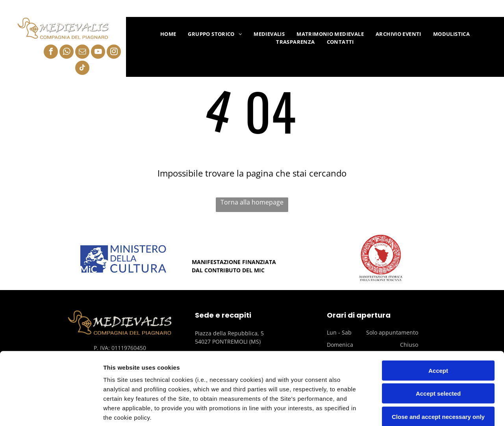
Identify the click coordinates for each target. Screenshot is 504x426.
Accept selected (438, 327)
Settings (400, 410)
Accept (438, 304)
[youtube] (98, 53)
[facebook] (51, 53)
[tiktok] (82, 69)
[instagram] (114, 53)
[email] (82, 53)
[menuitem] (168, 34)
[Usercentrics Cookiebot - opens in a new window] (51, 411)
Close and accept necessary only (438, 351)
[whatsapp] (67, 53)
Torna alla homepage (252, 202)
